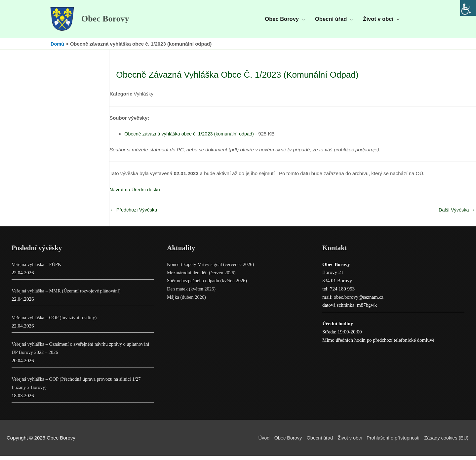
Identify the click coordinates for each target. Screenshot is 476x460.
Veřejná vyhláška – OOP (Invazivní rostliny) (56, 322)
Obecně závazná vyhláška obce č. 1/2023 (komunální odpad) (192, 138)
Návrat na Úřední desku (136, 193)
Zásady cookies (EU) (446, 442)
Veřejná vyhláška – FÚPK (37, 269)
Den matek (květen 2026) (192, 293)
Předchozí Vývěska (135, 214)
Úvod (257, 442)
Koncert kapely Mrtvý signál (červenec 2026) (212, 269)
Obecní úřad (315, 442)
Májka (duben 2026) (187, 302)
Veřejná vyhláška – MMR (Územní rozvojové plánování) (68, 295)
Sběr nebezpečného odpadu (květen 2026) (209, 285)
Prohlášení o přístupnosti (391, 442)
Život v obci (346, 442)
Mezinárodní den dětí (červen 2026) (203, 277)
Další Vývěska (456, 214)
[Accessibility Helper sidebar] (468, 8)
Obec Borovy (110, 21)
